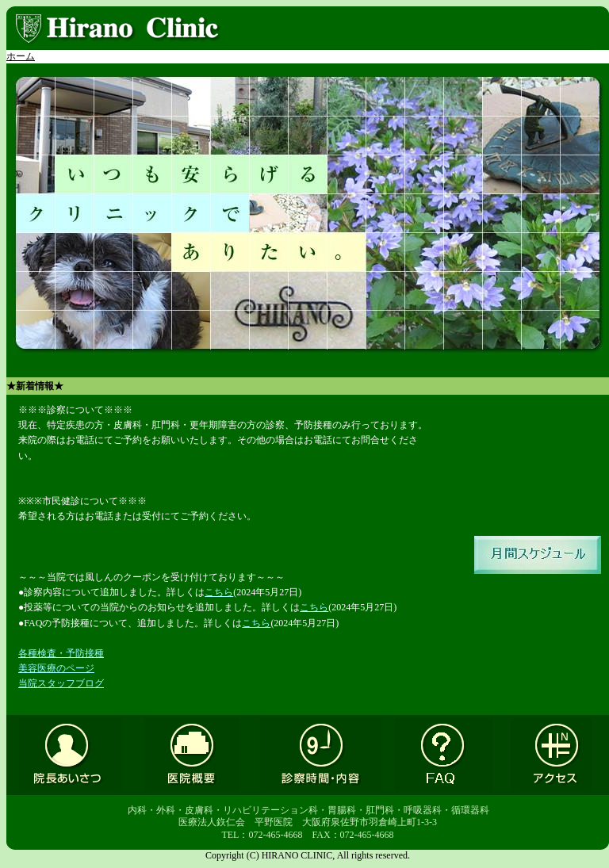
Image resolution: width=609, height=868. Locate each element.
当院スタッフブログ (61, 683)
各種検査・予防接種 (61, 653)
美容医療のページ (56, 668)
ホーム (21, 56)
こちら (219, 592)
